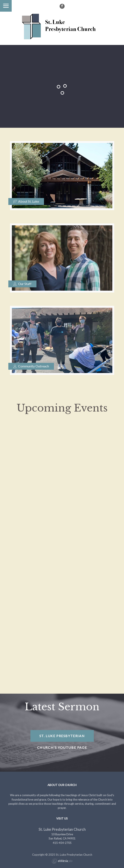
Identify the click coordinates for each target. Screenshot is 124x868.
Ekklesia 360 (62, 862)
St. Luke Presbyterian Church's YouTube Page (62, 738)
